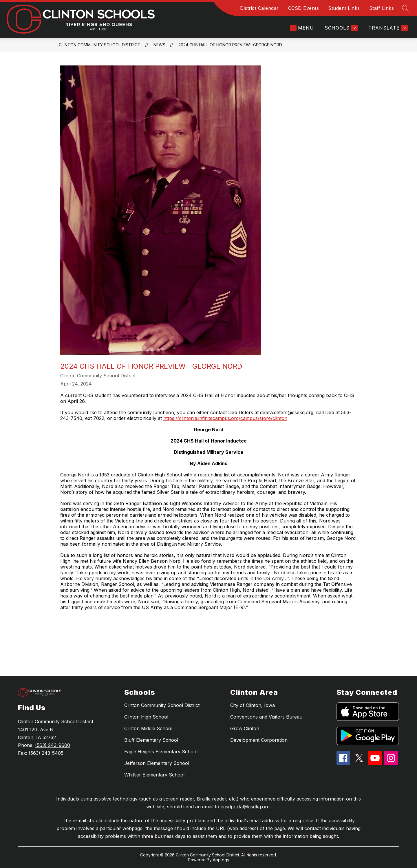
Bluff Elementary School (151, 740)
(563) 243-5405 (46, 753)
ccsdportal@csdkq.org (245, 807)
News (159, 45)
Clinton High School (146, 717)
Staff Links (382, 8)
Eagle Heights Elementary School (161, 752)
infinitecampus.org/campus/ (229, 418)
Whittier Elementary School (154, 775)
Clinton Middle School (148, 728)
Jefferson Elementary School (157, 763)
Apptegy (221, 860)
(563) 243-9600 (53, 745)
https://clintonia (180, 418)
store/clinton (273, 418)
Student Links (344, 8)
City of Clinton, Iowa (253, 705)
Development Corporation (259, 740)
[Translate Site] (387, 28)
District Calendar (259, 8)
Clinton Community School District (100, 45)
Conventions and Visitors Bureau (266, 717)
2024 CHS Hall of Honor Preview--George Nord (230, 45)
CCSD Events (304, 8)
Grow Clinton (245, 728)
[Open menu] (302, 28)
